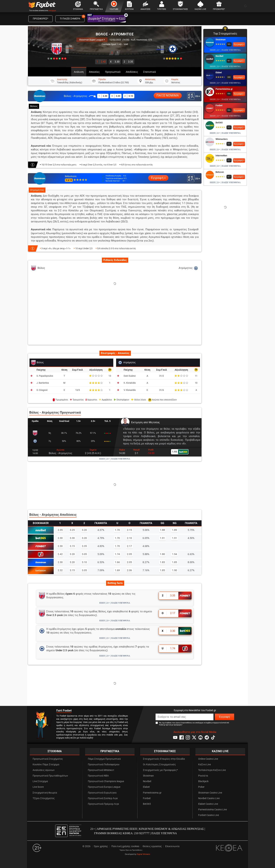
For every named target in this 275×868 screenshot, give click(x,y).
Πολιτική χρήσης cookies (125, 846)
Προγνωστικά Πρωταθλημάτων (50, 776)
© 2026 (86, 846)
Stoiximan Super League (92, 40)
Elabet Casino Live (208, 804)
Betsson (220, 172)
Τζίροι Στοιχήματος (44, 798)
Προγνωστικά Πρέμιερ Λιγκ (103, 804)
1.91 (162, 538)
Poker (201, 787)
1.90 (175, 570)
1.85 (175, 562)
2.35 (60, 530)
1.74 (117, 554)
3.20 (84, 530)
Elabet (219, 72)
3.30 (115, 62)
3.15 (72, 546)
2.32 (60, 570)
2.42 (101, 62)
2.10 (129, 538)
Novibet (219, 56)
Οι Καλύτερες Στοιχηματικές (159, 765)
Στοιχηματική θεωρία (45, 793)
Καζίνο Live (204, 765)
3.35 (128, 62)
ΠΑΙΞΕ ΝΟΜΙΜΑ (168, 96)
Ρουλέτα (203, 776)
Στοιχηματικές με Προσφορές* (160, 770)
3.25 (72, 530)
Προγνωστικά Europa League (104, 787)
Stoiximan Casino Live (210, 793)
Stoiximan (221, 40)
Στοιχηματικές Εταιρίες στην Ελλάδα (164, 759)
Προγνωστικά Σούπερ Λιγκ (103, 798)
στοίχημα (52, 10)
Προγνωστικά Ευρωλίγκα (102, 793)
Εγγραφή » (158, 178)
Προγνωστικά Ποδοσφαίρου (104, 765)
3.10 (84, 562)
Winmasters (222, 139)
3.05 (84, 554)
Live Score (38, 787)
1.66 (117, 562)
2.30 (60, 538)
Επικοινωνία (172, 846)
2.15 (129, 530)
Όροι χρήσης (101, 846)
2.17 (129, 546)
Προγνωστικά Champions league (106, 781)
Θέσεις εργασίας (152, 846)
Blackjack (203, 781)
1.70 (117, 530)
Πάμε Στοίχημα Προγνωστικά (104, 759)
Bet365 (219, 123)
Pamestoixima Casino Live (212, 810)
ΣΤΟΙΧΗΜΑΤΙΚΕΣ (165, 751)
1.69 (117, 570)
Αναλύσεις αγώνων (44, 770)
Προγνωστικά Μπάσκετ (101, 770)
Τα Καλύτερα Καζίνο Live (212, 770)
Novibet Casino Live (209, 798)
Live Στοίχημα (40, 781)
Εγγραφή (224, 717)
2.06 (129, 570)
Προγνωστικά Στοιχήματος (48, 759)
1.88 (162, 530)
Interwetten (221, 156)
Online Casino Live (208, 759)
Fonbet (219, 105)
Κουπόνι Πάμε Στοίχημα (46, 765)
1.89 (175, 530)
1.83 (162, 562)
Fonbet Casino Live (209, 815)
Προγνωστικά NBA (98, 776)
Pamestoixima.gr (224, 89)
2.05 (129, 554)
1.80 (162, 554)
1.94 (175, 554)
